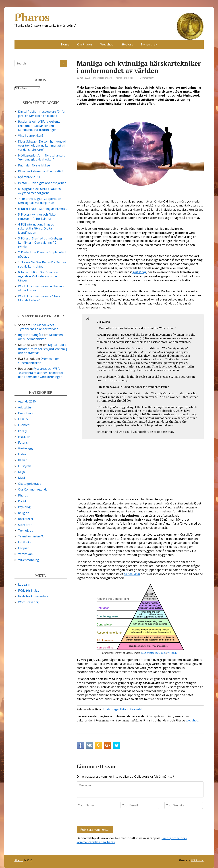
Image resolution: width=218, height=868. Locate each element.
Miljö (21, 472)
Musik (22, 478)
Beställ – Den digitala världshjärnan (42, 183)
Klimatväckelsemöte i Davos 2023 (41, 171)
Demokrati (25, 413)
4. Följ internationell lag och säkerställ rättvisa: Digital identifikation (37, 229)
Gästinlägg (25, 448)
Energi (23, 431)
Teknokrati (26, 531)
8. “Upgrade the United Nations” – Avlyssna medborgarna (41, 191)
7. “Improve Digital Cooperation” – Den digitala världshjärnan (41, 201)
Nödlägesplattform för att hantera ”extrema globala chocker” (42, 157)
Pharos (109, 17)
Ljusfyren (25, 466)
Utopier (23, 548)
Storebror (25, 525)
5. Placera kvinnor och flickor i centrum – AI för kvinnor (38, 216)
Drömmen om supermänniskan (40, 337)
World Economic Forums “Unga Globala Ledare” (39, 298)
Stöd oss (127, 44)
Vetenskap (25, 554)
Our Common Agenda (33, 489)
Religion (24, 513)
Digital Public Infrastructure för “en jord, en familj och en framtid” (42, 114)
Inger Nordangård (31, 335)
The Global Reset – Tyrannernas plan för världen (38, 327)
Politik (119, 78)
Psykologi (128, 78)
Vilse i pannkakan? (31, 135)
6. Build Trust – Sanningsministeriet (42, 209)
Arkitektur (25, 407)
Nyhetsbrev (149, 44)
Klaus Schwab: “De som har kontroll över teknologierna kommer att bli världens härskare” (42, 146)
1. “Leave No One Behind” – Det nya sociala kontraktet (42, 264)
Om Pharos (85, 44)
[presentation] (101, 818)
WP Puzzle (197, 860)
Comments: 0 (147, 78)
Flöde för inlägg (29, 591)
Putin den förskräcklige (34, 165)
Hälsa (22, 454)
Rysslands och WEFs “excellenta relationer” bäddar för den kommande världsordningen (39, 126)
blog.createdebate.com (153, 653)
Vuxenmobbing (29, 560)
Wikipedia (173, 653)
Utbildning (25, 542)
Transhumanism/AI (31, 536)
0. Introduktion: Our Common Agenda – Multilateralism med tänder (38, 276)
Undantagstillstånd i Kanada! (123, 709)
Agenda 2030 (27, 401)
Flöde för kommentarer (34, 596)
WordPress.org (28, 602)
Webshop (107, 44)
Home (65, 44)
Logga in (24, 585)
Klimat (22, 460)
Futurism (24, 443)
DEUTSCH (25, 419)
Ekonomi (24, 425)
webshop (192, 720)
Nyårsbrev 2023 (29, 177)
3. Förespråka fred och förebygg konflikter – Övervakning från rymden (40, 242)
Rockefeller (26, 519)
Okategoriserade (30, 484)
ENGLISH (24, 437)
